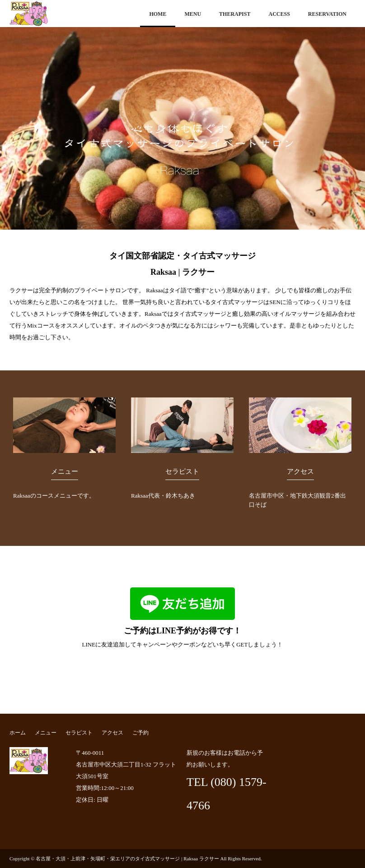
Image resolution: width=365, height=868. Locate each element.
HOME (158, 14)
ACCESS (279, 14)
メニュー (65, 471)
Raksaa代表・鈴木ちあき (165, 496)
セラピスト (182, 471)
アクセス (300, 471)
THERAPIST (235, 14)
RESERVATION (327, 14)
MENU (193, 14)
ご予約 (140, 733)
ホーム (18, 733)
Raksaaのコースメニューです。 (56, 496)
